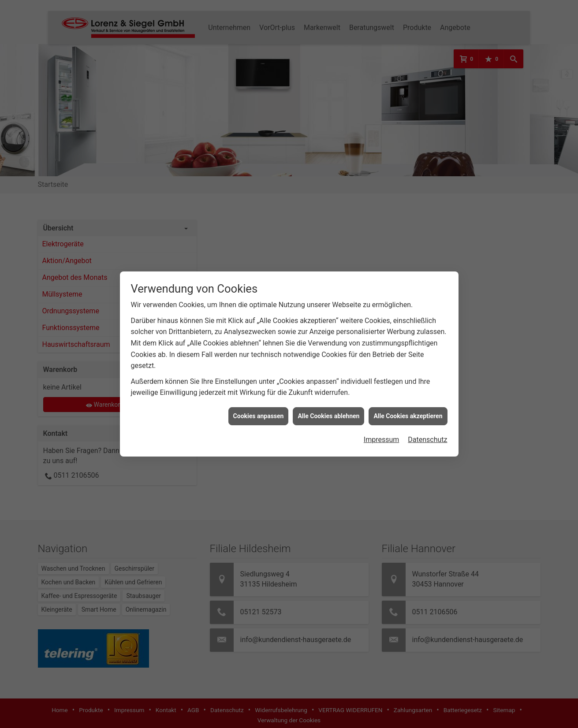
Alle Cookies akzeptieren (408, 408)
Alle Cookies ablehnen (328, 408)
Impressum (382, 432)
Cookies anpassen (259, 408)
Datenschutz (427, 432)
